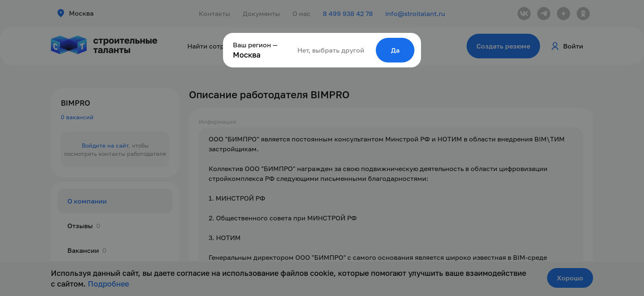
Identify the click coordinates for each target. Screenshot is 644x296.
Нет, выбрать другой (331, 50)
